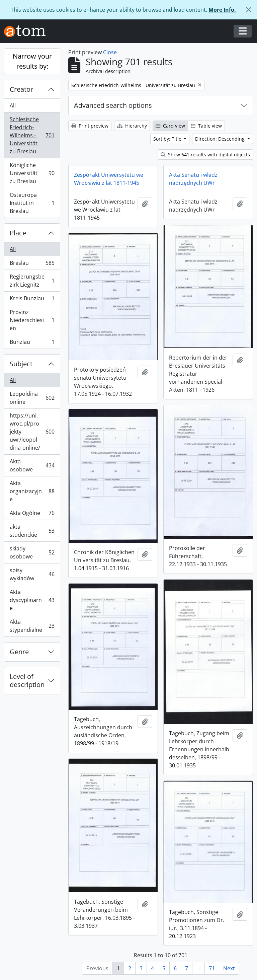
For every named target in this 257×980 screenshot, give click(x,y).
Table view (206, 126)
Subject (21, 364)
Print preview (90, 126)
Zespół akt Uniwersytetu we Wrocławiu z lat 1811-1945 (109, 179)
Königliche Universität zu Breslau (32, 173)
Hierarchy (132, 126)
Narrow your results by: (32, 61)
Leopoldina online (32, 398)
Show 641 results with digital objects (205, 155)
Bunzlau (32, 343)
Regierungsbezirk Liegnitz (32, 281)
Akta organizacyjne (32, 491)
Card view (170, 126)
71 (212, 968)
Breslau (32, 264)
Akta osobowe (32, 465)
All (13, 105)
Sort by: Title (168, 139)
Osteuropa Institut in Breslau (32, 203)
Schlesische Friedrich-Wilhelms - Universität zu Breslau (32, 135)
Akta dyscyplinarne (32, 600)
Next (229, 968)
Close (110, 52)
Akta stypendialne (32, 626)
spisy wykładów (32, 574)
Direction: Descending (221, 139)
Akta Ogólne (32, 514)
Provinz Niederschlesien (32, 320)
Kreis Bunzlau (32, 300)
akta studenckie (32, 531)
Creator (21, 89)
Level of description (27, 681)
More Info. (222, 10)
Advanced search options (113, 105)
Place (18, 233)
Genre (19, 652)
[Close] (249, 10)
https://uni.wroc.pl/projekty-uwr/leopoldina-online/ (32, 432)
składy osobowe (32, 552)
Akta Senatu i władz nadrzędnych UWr (193, 179)
